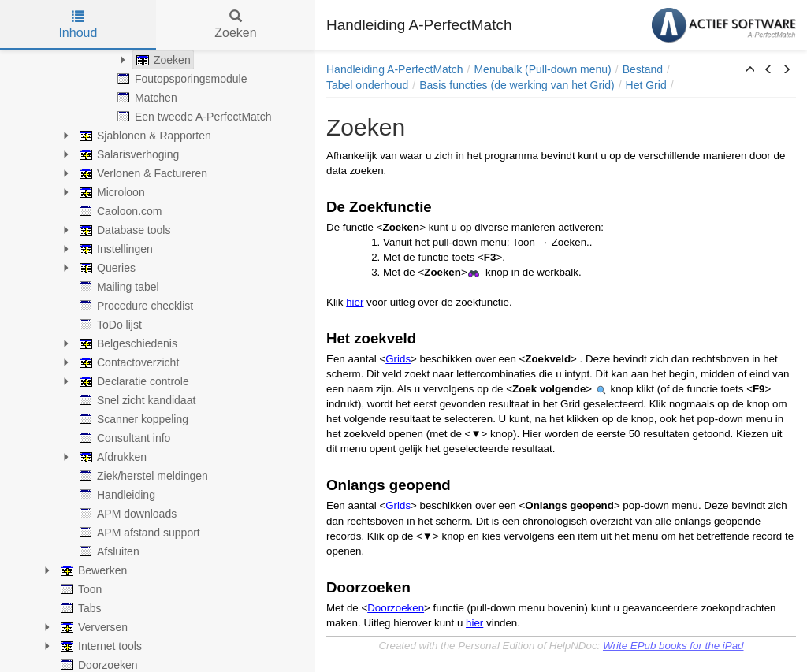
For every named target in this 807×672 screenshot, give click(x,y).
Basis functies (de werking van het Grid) (517, 85)
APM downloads (126, 514)
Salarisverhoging (128, 154)
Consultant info (123, 438)
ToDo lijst (109, 325)
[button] (750, 70)
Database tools (123, 230)
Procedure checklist (135, 306)
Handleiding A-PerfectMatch (395, 69)
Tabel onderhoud (367, 85)
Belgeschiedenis (127, 343)
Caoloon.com (119, 211)
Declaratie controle (133, 381)
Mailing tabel (118, 287)
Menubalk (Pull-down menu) (542, 69)
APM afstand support (138, 533)
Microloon (111, 192)
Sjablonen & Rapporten (144, 136)
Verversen (93, 627)
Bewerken (92, 570)
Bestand (643, 69)
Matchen (146, 98)
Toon (80, 589)
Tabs (80, 608)
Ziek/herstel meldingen (142, 476)
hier (355, 302)
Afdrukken (112, 457)
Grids (398, 359)
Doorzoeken (396, 608)
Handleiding (116, 495)
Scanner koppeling (132, 419)
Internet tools (100, 646)
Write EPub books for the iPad (673, 646)
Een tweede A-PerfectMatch (193, 117)
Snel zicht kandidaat (136, 400)
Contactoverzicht (128, 362)
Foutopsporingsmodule (180, 79)
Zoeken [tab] (235, 25)
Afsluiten (108, 551)
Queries (106, 268)
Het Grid (646, 85)
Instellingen (115, 249)
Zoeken (162, 60)
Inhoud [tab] (78, 25)
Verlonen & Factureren (142, 173)
